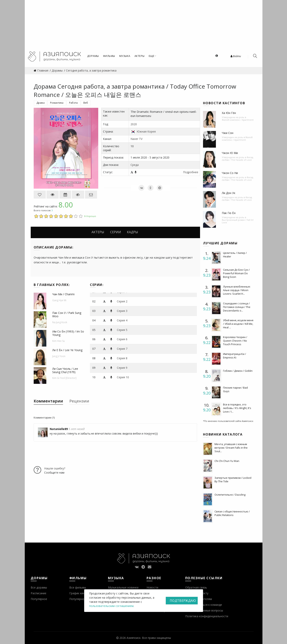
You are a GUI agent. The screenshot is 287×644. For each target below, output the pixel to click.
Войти (236, 56)
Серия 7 (122, 349)
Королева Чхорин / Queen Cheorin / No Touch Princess (235, 341)
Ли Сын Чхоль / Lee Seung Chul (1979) (65, 370)
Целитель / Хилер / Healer (235, 255)
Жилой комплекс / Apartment (238, 120)
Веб (86, 103)
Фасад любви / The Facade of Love (237, 159)
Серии (116, 232)
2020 (134, 124)
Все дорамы (39, 587)
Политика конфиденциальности (207, 616)
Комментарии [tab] (48, 401)
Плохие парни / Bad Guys (235, 389)
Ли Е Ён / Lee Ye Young (67, 350)
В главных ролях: (52, 285)
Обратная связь (196, 587)
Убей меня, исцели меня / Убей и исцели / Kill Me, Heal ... (238, 324)
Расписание (39, 593)
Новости (152, 587)
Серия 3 (122, 311)
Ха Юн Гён (229, 113)
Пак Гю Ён (229, 213)
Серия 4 (122, 320)
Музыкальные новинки (123, 587)
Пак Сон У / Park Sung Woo (67, 314)
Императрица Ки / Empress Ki (235, 356)
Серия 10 (123, 377)
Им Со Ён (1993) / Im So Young (68, 333)
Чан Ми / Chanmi (63, 294)
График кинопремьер (84, 593)
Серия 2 (122, 301)
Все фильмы (78, 587)
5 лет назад (77, 429)
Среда (135, 165)
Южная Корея (146, 131)
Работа (73, 103)
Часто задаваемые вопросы (204, 610)
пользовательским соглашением (111, 606)
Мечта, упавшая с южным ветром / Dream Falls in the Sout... (231, 448)
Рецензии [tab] (79, 401)
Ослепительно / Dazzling (230, 495)
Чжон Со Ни (230, 173)
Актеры (98, 232)
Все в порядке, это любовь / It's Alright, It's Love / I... (237, 408)
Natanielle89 (59, 429)
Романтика (57, 103)
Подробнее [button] (191, 172)
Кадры (133, 232)
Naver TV (136, 139)
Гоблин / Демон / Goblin (238, 371)
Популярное (39, 599)
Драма (41, 103)
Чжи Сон (228, 133)
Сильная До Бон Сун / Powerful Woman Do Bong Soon (236, 273)
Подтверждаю (183, 601)
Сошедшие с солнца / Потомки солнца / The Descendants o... (237, 307)
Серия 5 (122, 330)
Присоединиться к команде (204, 605)
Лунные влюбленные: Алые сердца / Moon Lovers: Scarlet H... (237, 290)
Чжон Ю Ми (230, 153)
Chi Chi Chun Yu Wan (227, 461)
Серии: (97, 285)
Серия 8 (122, 358)
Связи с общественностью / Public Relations (232, 513)
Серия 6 (122, 339)
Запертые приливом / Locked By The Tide (233, 480)
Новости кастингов (224, 103)
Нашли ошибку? (55, 468)
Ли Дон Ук (229, 193)
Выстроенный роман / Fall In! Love (238, 221)
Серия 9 (122, 368)
